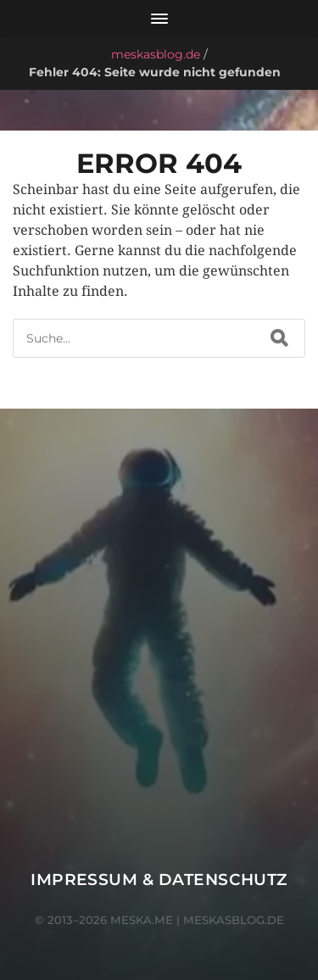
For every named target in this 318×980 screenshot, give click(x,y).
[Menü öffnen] (159, 19)
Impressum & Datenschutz (159, 880)
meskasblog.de (156, 54)
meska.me (142, 920)
